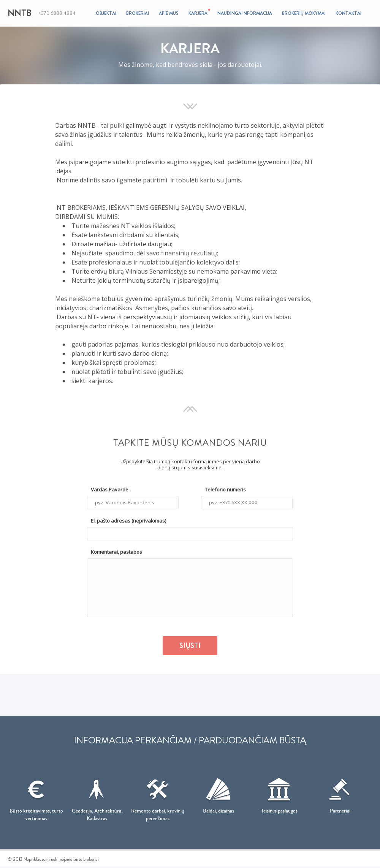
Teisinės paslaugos (279, 794)
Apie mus (169, 13)
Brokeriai (138, 13)
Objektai (106, 13)
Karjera (198, 13)
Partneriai (340, 794)
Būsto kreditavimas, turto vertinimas (36, 797)
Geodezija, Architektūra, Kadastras (97, 797)
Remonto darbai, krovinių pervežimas (158, 797)
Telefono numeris (225, 489)
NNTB (20, 13)
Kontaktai (348, 13)
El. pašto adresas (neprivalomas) (128, 521)
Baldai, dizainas (218, 794)
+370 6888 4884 (57, 13)
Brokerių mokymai (304, 13)
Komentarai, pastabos (116, 552)
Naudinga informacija (245, 13)
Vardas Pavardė (109, 489)
